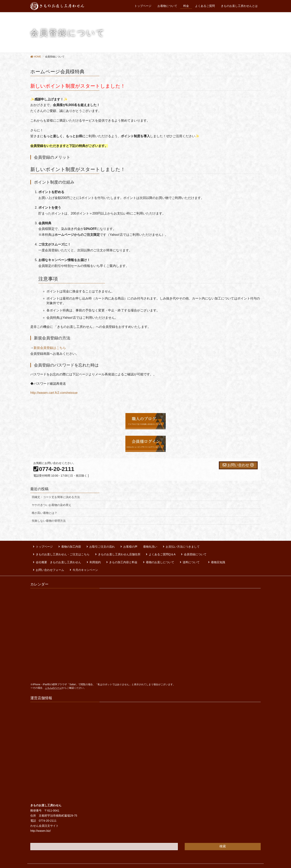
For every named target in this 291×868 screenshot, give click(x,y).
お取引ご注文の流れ (94, 546)
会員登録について (125, 551)
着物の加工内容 (66, 546)
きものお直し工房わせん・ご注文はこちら (219, 546)
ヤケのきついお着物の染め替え (52, 505)
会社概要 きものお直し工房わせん (165, 551)
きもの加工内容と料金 (225, 551)
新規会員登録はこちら (50, 348)
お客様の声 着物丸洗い (130, 546)
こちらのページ (53, 674)
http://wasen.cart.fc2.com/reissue (54, 393)
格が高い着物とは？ (44, 513)
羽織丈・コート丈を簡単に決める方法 (56, 497)
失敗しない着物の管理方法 (49, 521)
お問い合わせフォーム (127, 557)
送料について (77, 557)
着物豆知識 (100, 557)
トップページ (42, 546)
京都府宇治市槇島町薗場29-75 (58, 802)
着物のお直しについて (47, 557)
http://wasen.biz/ (41, 817)
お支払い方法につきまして (170, 546)
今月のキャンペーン (160, 557)
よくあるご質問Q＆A (95, 551)
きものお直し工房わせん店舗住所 (54, 551)
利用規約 (199, 551)
